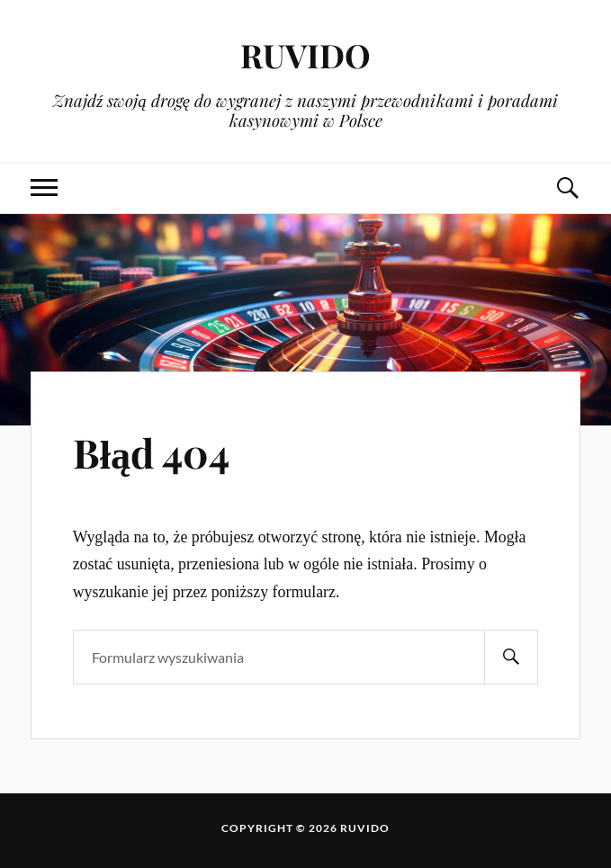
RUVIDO (306, 54)
